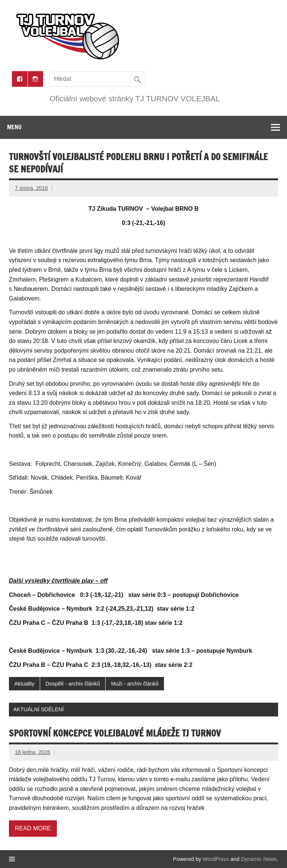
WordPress (216, 859)
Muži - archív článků (135, 684)
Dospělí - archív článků (73, 684)
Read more (33, 828)
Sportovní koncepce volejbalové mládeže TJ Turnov (115, 733)
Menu (14, 127)
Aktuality (24, 684)
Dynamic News (259, 859)
